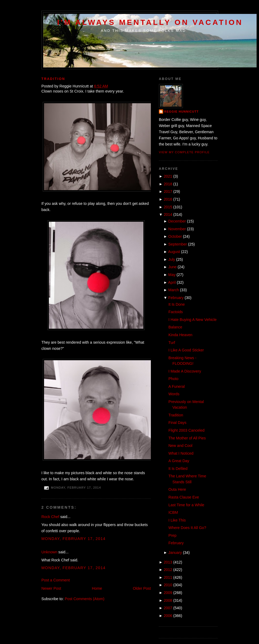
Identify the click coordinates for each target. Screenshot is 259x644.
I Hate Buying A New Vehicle (193, 320)
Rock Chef (50, 517)
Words (174, 394)
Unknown (49, 552)
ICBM (173, 512)
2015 (168, 207)
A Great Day (179, 461)
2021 (168, 176)
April (172, 282)
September (178, 244)
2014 (168, 214)
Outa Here (177, 489)
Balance (175, 327)
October (175, 236)
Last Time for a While (186, 505)
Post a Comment (56, 580)
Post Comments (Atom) (85, 599)
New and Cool (180, 446)
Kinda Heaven (180, 335)
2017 (168, 191)
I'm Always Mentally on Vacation (150, 22)
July (172, 259)
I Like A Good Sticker (186, 350)
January (175, 553)
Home (97, 588)
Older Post (142, 588)
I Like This (177, 520)
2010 (168, 585)
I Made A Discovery (185, 371)
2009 (168, 593)
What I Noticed (181, 453)
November (177, 229)
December (177, 221)
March (174, 290)
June (172, 267)
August (174, 252)
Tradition (53, 79)
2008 (168, 600)
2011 (168, 577)
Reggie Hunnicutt (181, 112)
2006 (168, 616)
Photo (173, 379)
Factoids (176, 312)
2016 (168, 199)
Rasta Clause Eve (184, 497)
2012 (168, 570)
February (176, 298)
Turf (172, 343)
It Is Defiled (178, 469)
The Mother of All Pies (187, 438)
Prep (172, 535)
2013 (168, 562)
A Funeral (177, 386)
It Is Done (177, 304)
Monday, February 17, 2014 (74, 539)
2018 (168, 184)
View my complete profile (184, 152)
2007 (168, 608)
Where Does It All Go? (187, 528)
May (172, 275)
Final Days (178, 423)
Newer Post (51, 588)
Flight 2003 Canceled (187, 430)
